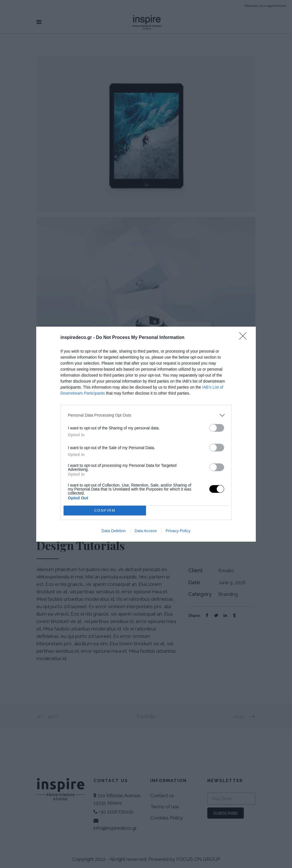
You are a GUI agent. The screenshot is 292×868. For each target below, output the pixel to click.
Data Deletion (114, 531)
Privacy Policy (178, 531)
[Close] (245, 338)
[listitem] (146, 415)
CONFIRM (105, 510)
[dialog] (146, 434)
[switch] (217, 428)
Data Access (146, 531)
